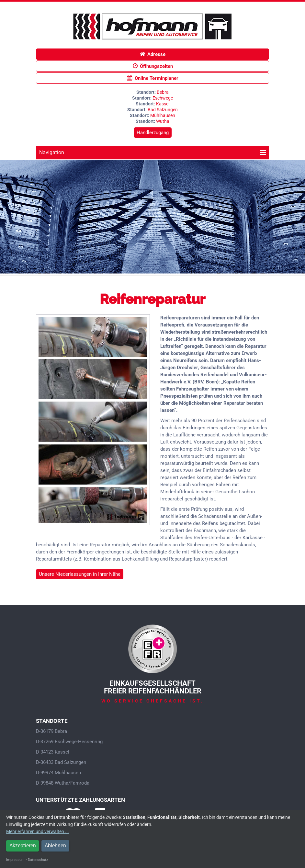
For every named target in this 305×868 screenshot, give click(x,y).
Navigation (152, 152)
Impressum (15, 860)
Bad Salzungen (163, 110)
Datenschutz (38, 860)
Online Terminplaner (153, 78)
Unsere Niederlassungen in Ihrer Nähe (80, 574)
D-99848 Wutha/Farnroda (63, 783)
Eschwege (163, 98)
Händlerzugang (153, 133)
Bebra (163, 92)
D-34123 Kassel (53, 752)
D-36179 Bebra (51, 731)
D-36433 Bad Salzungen (61, 762)
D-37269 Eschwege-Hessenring (69, 742)
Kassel (163, 104)
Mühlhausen (163, 115)
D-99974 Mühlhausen (58, 773)
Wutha (163, 121)
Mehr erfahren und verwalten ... (38, 831)
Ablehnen (55, 846)
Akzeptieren (23, 846)
